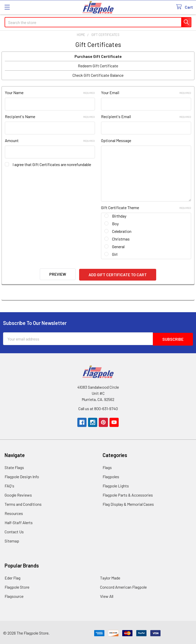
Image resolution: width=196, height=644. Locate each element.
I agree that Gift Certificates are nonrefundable (52, 164)
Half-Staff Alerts (19, 521)
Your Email (146, 92)
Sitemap (12, 539)
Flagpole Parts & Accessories (128, 493)
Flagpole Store (17, 585)
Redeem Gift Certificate (98, 66)
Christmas (121, 239)
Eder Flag (13, 576)
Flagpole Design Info (22, 475)
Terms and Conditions (23, 503)
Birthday (119, 216)
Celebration (122, 231)
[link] (178, 632)
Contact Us (14, 530)
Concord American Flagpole (123, 585)
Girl (115, 254)
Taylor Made (110, 576)
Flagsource (14, 595)
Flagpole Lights (116, 484)
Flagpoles (111, 475)
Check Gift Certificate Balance (98, 75)
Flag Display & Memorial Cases (128, 503)
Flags (107, 466)
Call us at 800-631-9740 (98, 407)
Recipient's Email (146, 116)
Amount (50, 140)
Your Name (50, 92)
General (118, 247)
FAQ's (9, 484)
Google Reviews (18, 493)
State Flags (14, 466)
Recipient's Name (50, 116)
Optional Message (116, 140)
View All (107, 595)
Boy (115, 224)
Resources (14, 512)
